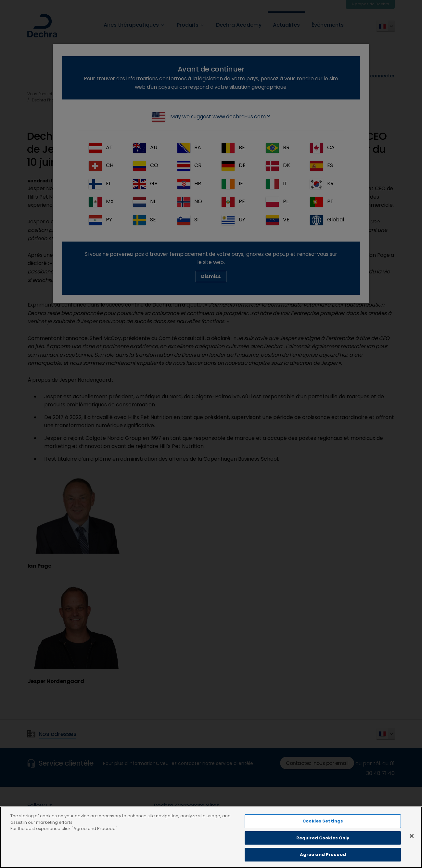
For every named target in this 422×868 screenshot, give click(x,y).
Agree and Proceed (323, 858)
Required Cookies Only (323, 842)
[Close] (412, 840)
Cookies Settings (323, 825)
